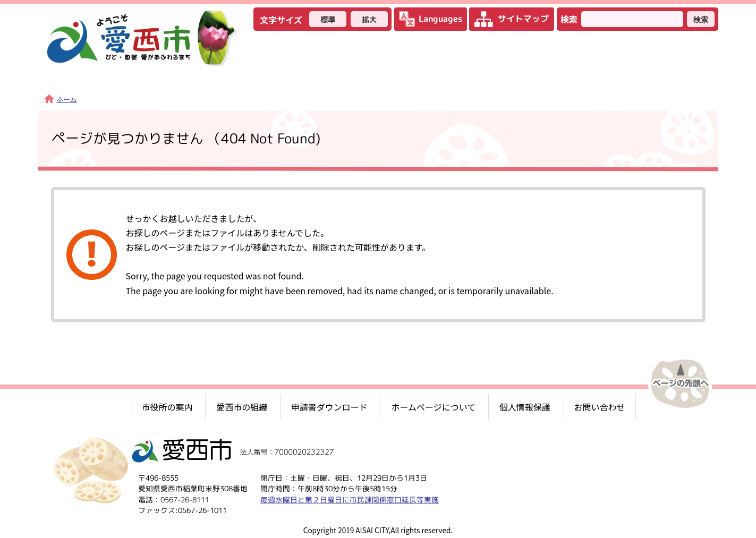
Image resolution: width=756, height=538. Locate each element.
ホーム (61, 99)
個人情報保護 (525, 407)
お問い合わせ (599, 407)
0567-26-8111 (184, 499)
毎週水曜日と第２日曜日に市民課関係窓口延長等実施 (349, 499)
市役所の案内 (167, 407)
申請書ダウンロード (329, 407)
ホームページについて (433, 407)
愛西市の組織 (242, 407)
